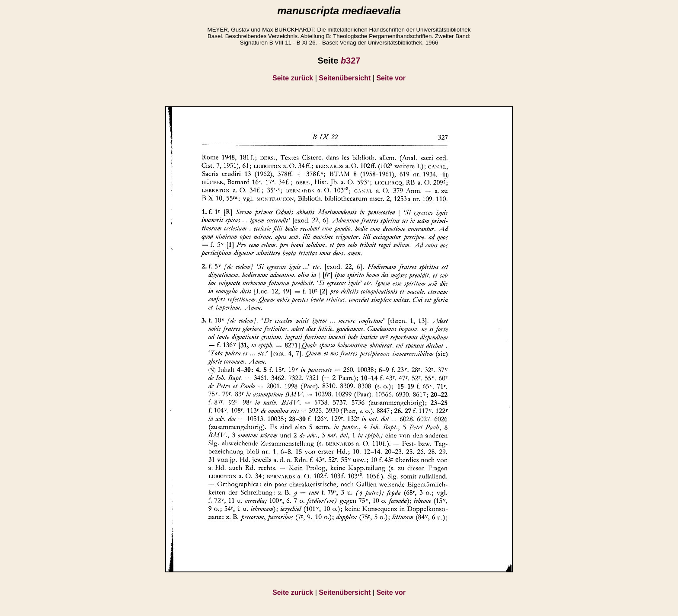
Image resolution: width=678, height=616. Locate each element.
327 (351, 61)
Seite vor (391, 78)
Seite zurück (293, 78)
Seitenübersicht (345, 78)
